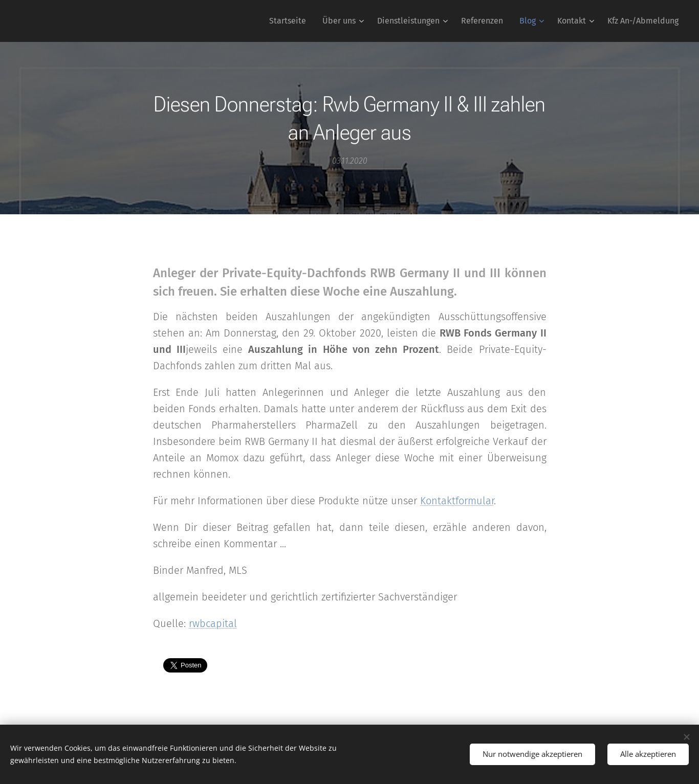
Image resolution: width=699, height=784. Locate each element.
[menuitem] (290, 21)
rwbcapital (213, 623)
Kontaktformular (457, 501)
